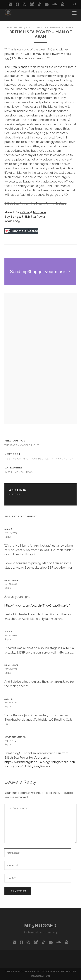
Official (25, 212)
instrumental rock (59, 27)
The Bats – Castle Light (22, 445)
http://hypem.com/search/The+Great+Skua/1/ (37, 606)
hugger (34, 27)
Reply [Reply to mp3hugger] (8, 588)
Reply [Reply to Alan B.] (8, 537)
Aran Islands (19, 67)
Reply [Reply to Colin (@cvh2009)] (8, 744)
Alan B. (9, 529)
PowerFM (57, 54)
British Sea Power (33, 217)
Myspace (39, 212)
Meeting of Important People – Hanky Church (39, 459)
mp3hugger (12, 580)
